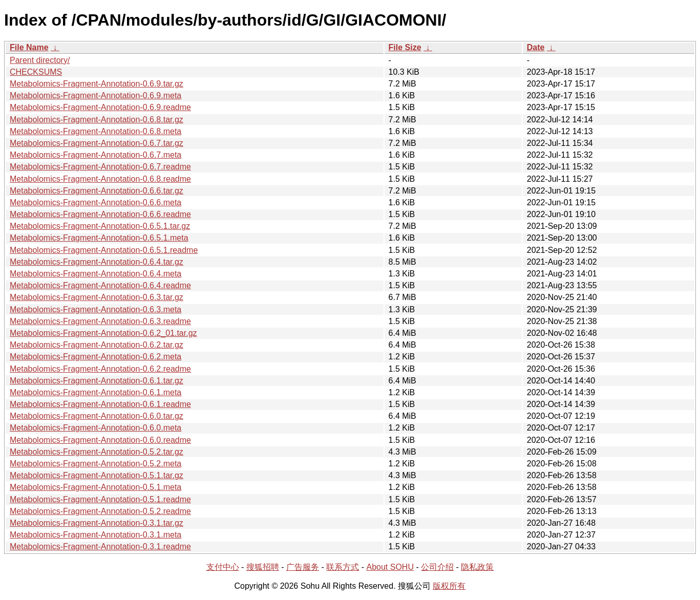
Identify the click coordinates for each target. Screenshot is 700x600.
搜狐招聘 (263, 567)
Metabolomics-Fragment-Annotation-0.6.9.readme (100, 107)
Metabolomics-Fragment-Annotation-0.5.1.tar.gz (97, 475)
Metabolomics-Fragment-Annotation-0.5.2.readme (100, 511)
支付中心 (223, 567)
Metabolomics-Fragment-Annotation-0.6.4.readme (100, 285)
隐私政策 (477, 567)
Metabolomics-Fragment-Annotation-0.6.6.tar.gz (97, 191)
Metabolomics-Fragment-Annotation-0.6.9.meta (96, 95)
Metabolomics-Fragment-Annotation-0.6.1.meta (96, 392)
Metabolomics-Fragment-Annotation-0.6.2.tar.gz (97, 345)
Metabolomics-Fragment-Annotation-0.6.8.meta (96, 131)
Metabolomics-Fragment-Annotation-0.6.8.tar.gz (97, 120)
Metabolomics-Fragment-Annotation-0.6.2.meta (96, 357)
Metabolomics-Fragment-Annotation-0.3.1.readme (100, 547)
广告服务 (303, 567)
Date (536, 47)
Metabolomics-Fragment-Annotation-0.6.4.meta (96, 274)
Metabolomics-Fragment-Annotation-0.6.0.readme (100, 440)
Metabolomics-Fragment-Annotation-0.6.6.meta (96, 202)
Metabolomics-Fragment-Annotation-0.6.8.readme (100, 179)
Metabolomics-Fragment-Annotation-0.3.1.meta (96, 535)
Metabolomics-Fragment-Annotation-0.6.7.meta (96, 155)
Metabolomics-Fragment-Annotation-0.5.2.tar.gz (97, 452)
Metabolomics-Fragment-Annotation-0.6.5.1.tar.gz (100, 226)
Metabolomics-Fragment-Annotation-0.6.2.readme (100, 369)
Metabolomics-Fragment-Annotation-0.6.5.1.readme (104, 250)
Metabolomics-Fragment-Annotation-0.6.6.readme (100, 214)
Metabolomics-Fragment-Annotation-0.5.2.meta (96, 464)
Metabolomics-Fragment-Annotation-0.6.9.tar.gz (97, 84)
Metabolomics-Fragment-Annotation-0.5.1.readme (100, 499)
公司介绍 (437, 567)
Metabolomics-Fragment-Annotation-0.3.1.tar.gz (97, 523)
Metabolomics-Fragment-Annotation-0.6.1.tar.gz (97, 381)
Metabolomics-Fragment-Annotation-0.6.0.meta (96, 428)
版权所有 (449, 586)
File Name (29, 47)
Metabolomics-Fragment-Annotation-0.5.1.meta (96, 487)
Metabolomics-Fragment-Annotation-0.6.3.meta (96, 309)
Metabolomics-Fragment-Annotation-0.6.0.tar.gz (97, 416)
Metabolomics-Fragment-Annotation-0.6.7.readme (100, 167)
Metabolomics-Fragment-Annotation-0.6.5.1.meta (99, 238)
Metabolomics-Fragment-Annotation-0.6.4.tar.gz (97, 262)
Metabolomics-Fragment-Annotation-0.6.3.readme (100, 321)
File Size (405, 47)
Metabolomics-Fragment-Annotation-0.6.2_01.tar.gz (103, 333)
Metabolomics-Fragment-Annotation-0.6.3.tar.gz (97, 297)
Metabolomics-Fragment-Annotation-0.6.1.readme (100, 404)
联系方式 (343, 567)
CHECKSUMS (36, 72)
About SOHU (390, 567)
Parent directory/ (40, 60)
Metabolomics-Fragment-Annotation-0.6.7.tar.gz (97, 143)
